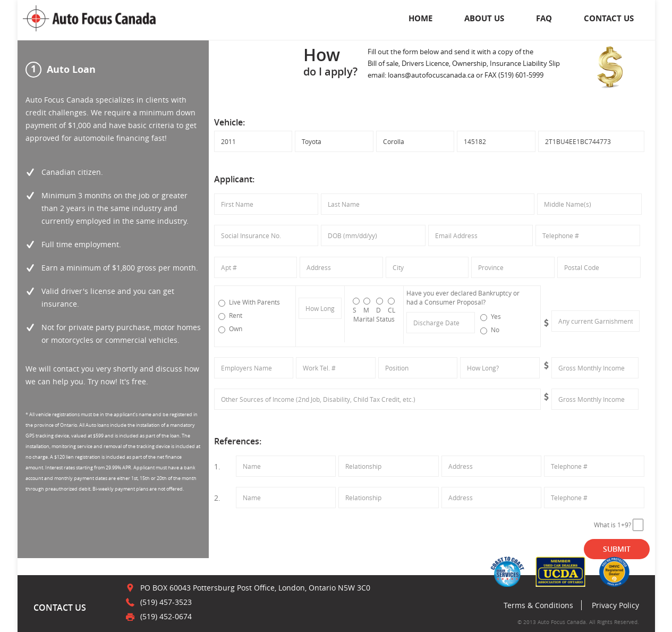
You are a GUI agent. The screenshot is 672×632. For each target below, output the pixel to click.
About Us (484, 18)
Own (230, 329)
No (490, 330)
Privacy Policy (615, 605)
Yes (491, 317)
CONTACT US (609, 18)
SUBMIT (617, 549)
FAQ (544, 18)
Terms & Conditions (538, 605)
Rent (230, 315)
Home (420, 18)
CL (392, 306)
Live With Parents (249, 302)
